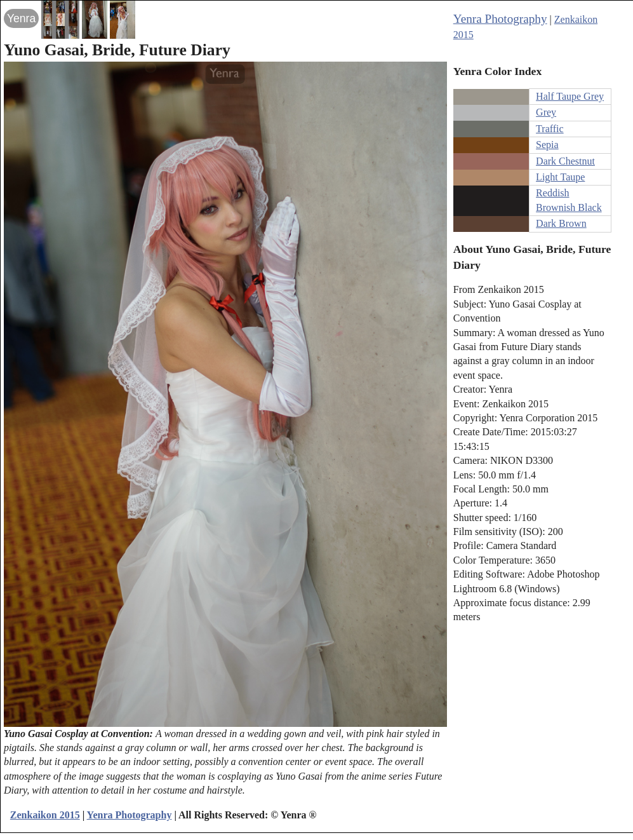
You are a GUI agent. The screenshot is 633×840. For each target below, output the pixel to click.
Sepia (547, 145)
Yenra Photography (500, 19)
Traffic (550, 129)
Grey (546, 112)
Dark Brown (561, 223)
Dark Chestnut (565, 161)
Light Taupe (560, 177)
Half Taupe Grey (570, 96)
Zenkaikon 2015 (45, 815)
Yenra (21, 18)
